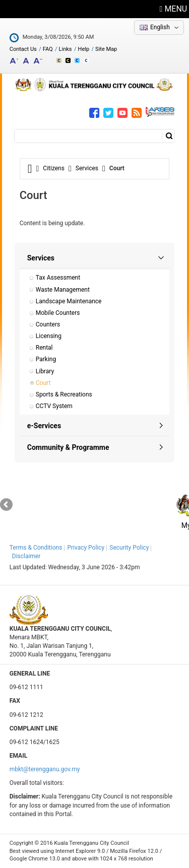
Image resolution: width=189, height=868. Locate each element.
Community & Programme (68, 447)
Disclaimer (26, 556)
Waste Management (63, 290)
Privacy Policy (86, 548)
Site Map (106, 49)
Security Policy (129, 548)
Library (45, 371)
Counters (48, 324)
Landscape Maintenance (69, 301)
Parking (46, 359)
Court (43, 383)
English (160, 27)
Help (84, 49)
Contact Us (23, 49)
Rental (44, 348)
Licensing (49, 336)
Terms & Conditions (36, 548)
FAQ (48, 49)
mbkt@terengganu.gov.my (45, 769)
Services (87, 168)
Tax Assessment (58, 278)
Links (66, 49)
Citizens (54, 168)
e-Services (44, 426)
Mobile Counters (58, 313)
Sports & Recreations (64, 394)
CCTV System (54, 406)
